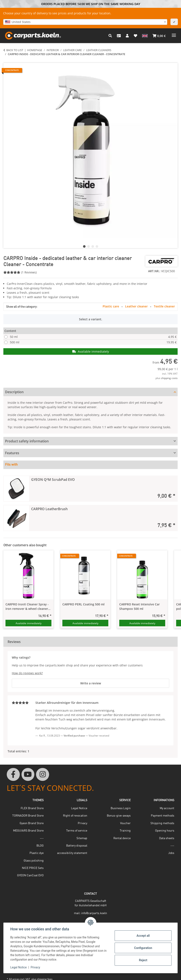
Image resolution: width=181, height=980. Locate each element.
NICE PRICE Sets (33, 868)
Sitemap (82, 838)
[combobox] (85, 22)
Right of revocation (75, 816)
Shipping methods (162, 823)
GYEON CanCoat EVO (30, 875)
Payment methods (163, 816)
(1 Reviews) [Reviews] (20, 272)
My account (167, 808)
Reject (143, 960)
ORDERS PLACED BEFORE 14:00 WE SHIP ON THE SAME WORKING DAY (91, 4)
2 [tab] (88, 246)
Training (125, 831)
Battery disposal (77, 846)
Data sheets (167, 838)
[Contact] (119, 36)
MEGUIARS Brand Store (28, 831)
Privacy (35, 967)
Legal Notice (19, 967)
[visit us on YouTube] (28, 775)
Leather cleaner (137, 306)
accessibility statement (72, 853)
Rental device (122, 838)
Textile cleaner (164, 306)
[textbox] (85, 22)
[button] (110, 36)
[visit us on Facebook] (13, 775)
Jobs (171, 853)
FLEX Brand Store (32, 808)
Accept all (143, 936)
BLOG (40, 846)
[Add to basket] (7, 61)
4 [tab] (97, 246)
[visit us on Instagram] (43, 775)
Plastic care (111, 306)
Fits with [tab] (11, 465)
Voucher (125, 823)
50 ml (93, 337)
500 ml (93, 342)
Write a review (91, 683)
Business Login (121, 808)
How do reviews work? (27, 673)
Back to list (15, 50)
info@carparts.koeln (94, 913)
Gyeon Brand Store (32, 823)
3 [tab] (93, 246)
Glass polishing (34, 861)
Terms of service (77, 831)
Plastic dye (37, 853)
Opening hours (165, 831)
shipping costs (169, 378)
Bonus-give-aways (119, 816)
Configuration (143, 948)
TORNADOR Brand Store (28, 816)
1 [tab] (84, 246)
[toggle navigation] (174, 34)
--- (42, 838)
